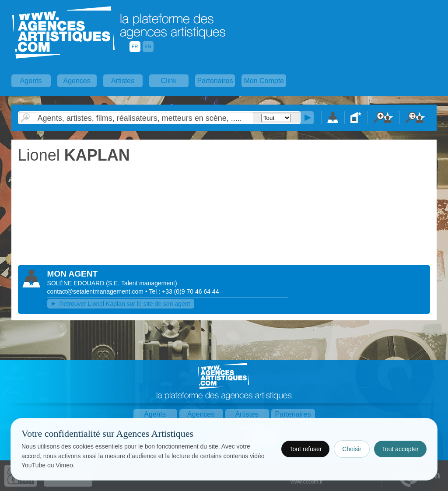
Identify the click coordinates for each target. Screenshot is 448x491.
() (141, 283)
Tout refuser (305, 449)
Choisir (352, 449)
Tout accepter (400, 449)
